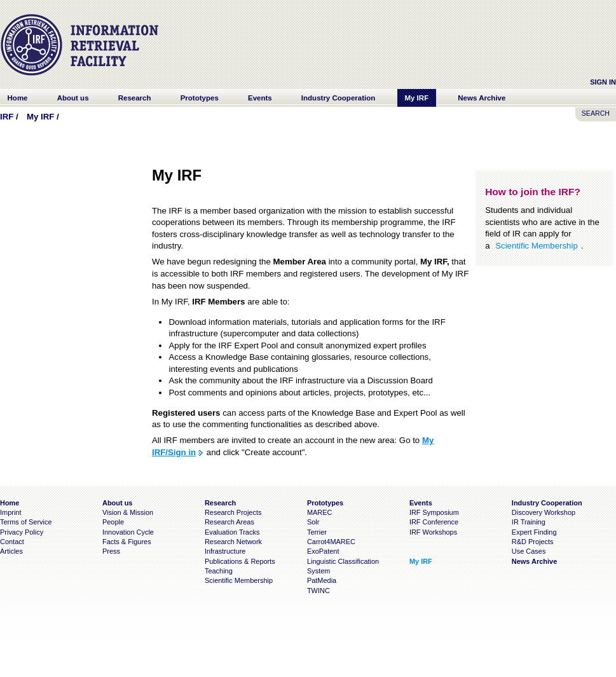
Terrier (317, 532)
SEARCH (596, 113)
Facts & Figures (127, 542)
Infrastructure (225, 551)
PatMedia (322, 580)
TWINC (318, 591)
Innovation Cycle (128, 532)
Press (111, 551)
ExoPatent (323, 551)
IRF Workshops (433, 532)
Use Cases (529, 551)
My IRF (40, 117)
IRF (7, 117)
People (113, 522)
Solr (313, 522)
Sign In (603, 82)
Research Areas (229, 522)
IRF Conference (434, 522)
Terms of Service (26, 522)
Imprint (10, 512)
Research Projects (233, 512)
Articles (11, 551)
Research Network (233, 542)
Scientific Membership (537, 246)
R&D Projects (533, 542)
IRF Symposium (434, 512)
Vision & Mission (128, 512)
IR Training (529, 522)
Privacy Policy (22, 532)
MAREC (320, 512)
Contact (12, 542)
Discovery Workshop (544, 512)
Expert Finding (534, 532)
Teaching (219, 571)
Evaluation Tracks (232, 532)
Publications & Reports (240, 561)
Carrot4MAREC (331, 542)
